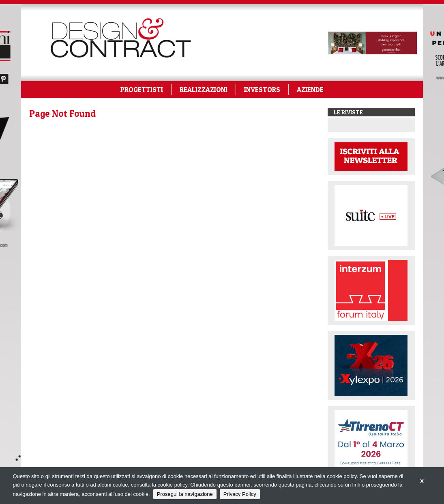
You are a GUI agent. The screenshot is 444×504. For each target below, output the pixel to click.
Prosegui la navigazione (185, 494)
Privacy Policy (240, 494)
